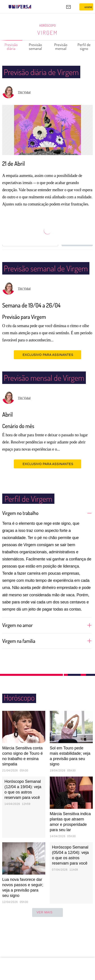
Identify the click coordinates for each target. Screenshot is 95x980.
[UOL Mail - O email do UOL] (68, 7)
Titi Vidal (24, 104)
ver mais (48, 947)
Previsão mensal (61, 47)
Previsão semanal (36, 47)
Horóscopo (47, 26)
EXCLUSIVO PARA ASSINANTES (47, 378)
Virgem (48, 33)
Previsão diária (11, 47)
